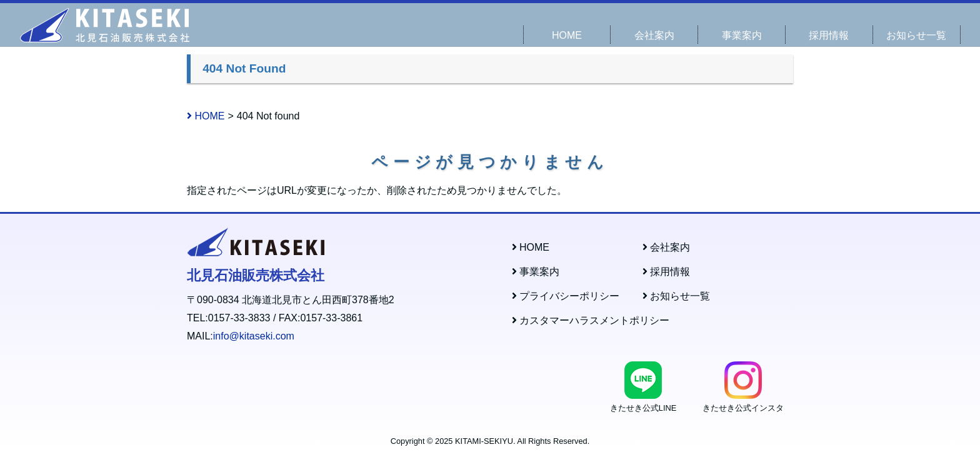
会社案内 (654, 35)
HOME (567, 35)
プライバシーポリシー (566, 296)
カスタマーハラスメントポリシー (591, 320)
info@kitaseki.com (254, 336)
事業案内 (742, 35)
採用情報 (829, 35)
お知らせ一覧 (916, 35)
